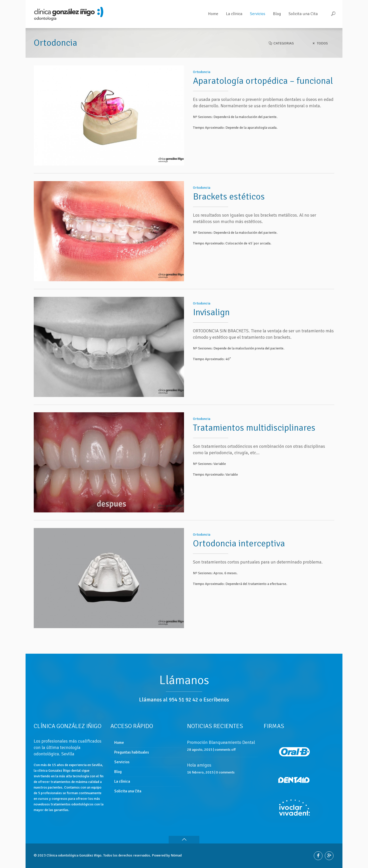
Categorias (281, 43)
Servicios (122, 762)
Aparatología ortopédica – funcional (263, 81)
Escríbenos (216, 700)
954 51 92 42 (183, 700)
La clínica (122, 781)
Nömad (176, 855)
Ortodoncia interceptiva (239, 531)
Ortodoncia (202, 72)
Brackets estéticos (229, 193)
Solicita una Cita (128, 791)
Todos (319, 43)
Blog (118, 772)
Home (119, 743)
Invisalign (211, 306)
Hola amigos (199, 765)
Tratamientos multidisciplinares (254, 419)
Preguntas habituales (132, 752)
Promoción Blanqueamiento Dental (221, 742)
